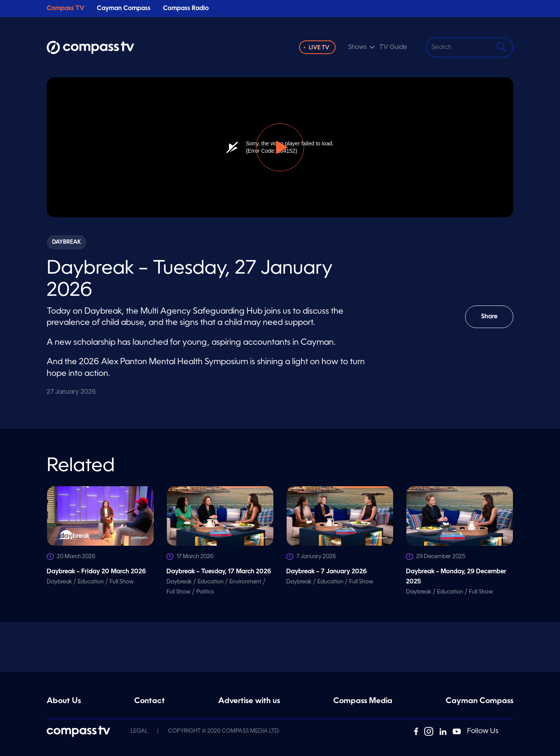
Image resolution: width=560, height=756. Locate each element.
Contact (150, 701)
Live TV (319, 48)
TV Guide (393, 47)
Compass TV (66, 9)
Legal (139, 731)
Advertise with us (249, 701)
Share (495, 321)
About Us (64, 701)
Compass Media (363, 701)
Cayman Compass (124, 9)
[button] (280, 147)
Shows (357, 47)
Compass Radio (186, 9)
